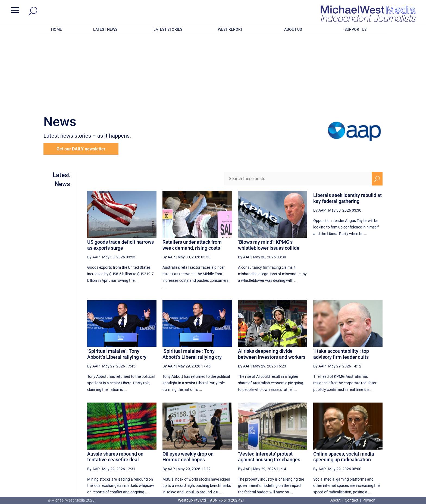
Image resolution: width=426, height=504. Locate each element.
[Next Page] (364, 445)
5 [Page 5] (353, 445)
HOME (57, 29)
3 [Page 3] (330, 445)
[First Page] (283, 445)
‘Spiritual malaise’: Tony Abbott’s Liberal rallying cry (117, 283)
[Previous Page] (295, 445)
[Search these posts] (298, 107)
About (336, 500)
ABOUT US (293, 29)
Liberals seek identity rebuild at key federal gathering (347, 127)
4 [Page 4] (342, 445)
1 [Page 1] (307, 445)
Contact (352, 500)
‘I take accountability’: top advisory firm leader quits (341, 283)
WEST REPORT (230, 29)
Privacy (369, 500)
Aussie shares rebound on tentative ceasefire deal (115, 386)
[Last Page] (377, 445)
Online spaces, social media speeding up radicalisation (344, 386)
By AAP (93, 186)
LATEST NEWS (105, 29)
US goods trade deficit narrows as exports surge (120, 174)
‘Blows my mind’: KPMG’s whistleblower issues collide (269, 174)
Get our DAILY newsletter (81, 78)
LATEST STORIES (168, 29)
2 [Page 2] (318, 445)
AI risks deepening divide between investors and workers (272, 283)
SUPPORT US (355, 29)
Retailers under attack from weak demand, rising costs (192, 174)
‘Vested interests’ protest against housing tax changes (269, 386)
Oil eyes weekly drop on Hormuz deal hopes (188, 386)
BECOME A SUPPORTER (397, 466)
